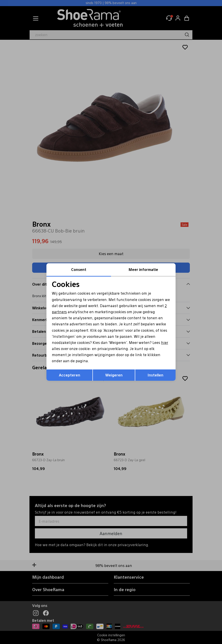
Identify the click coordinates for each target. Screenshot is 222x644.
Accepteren (70, 375)
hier (165, 342)
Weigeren (114, 375)
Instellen (156, 375)
